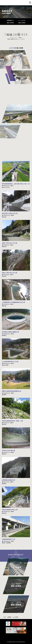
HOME (5, 617)
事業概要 (9, 617)
